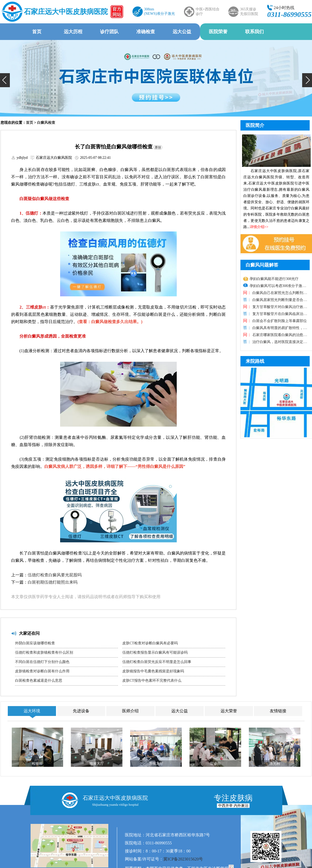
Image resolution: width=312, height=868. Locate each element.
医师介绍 (130, 711)
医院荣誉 (218, 32)
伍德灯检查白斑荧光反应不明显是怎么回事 (157, 662)
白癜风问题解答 (262, 265)
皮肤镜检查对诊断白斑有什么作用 (42, 671)
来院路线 (255, 361)
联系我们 (254, 32)
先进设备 (81, 711)
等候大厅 (156, 764)
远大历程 (73, 32)
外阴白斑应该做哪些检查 (35, 643)
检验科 (37, 764)
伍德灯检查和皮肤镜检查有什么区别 (44, 652)
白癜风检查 (46, 123)
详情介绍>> (259, 227)
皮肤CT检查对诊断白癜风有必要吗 (150, 643)
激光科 (275, 764)
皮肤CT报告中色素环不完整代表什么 (152, 681)
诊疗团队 (109, 32)
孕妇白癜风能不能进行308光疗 (274, 279)
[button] (5, 80)
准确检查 (146, 32)
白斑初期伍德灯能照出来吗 (53, 582)
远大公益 (182, 32)
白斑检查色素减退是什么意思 (39, 681)
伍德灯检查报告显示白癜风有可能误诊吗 (155, 652)
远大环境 (32, 711)
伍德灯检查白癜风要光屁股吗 (55, 575)
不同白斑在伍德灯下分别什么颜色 (42, 662)
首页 (37, 32)
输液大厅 (97, 764)
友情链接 (278, 711)
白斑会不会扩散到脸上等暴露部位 (279, 321)
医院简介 (255, 125)
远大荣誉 (229, 711)
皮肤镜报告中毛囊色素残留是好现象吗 (153, 671)
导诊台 (215, 764)
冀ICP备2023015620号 (183, 859)
